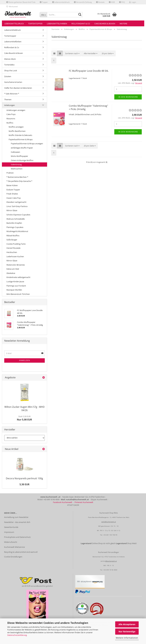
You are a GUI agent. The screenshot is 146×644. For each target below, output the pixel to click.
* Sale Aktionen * (12, 94)
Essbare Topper (13, 190)
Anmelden (25, 360)
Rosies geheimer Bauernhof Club (21, 2)
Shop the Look (11, 71)
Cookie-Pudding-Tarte (16, 244)
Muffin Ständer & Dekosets (20, 135)
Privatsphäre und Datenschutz (17, 537)
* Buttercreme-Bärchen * (17, 177)
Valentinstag (16, 164)
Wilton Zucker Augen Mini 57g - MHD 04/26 (25, 409)
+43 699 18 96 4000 (110, 570)
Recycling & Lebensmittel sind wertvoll (21, 552)
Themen (8, 99)
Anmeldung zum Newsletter (16, 517)
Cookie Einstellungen (13, 557)
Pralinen (10, 173)
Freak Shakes (12, 194)
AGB (112, 2)
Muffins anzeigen (16, 127)
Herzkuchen (12, 252)
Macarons (11, 119)
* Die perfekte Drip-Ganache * (19, 181)
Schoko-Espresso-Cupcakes (18, 215)
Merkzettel (12, 7)
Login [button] (133, 2)
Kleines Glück (10, 59)
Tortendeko (9, 65)
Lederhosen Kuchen (15, 256)
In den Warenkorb (128, 97)
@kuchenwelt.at (111, 561)
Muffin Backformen (17, 131)
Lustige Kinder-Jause (15, 281)
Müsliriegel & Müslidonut (17, 231)
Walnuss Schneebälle (16, 219)
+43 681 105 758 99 (110, 535)
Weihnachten (17, 169)
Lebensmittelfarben (57, 24)
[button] (54, 53)
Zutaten (8, 76)
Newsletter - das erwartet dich (17, 522)
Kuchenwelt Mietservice (14, 547)
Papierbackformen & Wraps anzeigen (27, 144)
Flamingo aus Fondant (16, 286)
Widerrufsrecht (11, 542)
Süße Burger (12, 240)
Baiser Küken (12, 185)
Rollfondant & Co (81, 24)
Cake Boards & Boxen (105, 24)
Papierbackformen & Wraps (21, 139)
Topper (44, 2)
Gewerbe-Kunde (11, 527)
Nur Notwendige (127, 631)
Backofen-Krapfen (14, 223)
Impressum (9, 532)
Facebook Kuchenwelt (63, 502)
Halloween (15, 152)
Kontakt (100, 2)
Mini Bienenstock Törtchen (18, 294)
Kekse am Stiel (13, 269)
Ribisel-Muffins (13, 236)
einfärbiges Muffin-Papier (22, 148)
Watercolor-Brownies (16, 265)
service (103, 561)
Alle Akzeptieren (127, 624)
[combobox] (72, 53)
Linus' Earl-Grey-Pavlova (17, 206)
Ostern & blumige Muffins (22, 160)
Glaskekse (11, 273)
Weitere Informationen (127, 638)
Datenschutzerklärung (17, 635)
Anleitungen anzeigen (16, 110)
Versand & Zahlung (83, 2)
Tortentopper (35, 24)
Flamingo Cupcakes (15, 227)
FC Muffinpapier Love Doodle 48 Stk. (89, 71)
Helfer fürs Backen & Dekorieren (18, 88)
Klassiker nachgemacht (16, 202)
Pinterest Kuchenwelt (84, 502)
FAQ (122, 2)
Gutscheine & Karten (13, 82)
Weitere (123, 24)
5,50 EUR (25, 484)
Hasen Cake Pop (14, 198)
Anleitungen (10, 105)
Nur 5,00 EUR (24, 418)
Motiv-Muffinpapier (19, 156)
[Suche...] (43, 15)
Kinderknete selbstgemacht (18, 277)
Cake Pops (11, 114)
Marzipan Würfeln (14, 290)
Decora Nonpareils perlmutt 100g (24, 478)
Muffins (10, 123)
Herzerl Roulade (13, 248)
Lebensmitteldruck (61, 2)
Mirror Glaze (12, 210)
